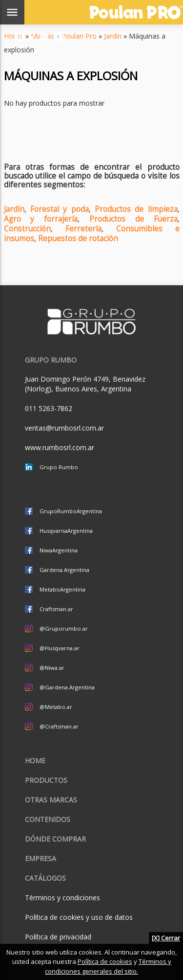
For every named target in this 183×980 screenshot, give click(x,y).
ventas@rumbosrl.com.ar (64, 428)
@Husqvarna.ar (60, 648)
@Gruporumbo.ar (64, 628)
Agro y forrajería (41, 219)
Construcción (27, 229)
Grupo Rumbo (59, 467)
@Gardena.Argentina (67, 687)
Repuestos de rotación (78, 239)
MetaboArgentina (62, 589)
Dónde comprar (55, 839)
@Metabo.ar (56, 707)
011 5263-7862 (49, 408)
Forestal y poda (60, 209)
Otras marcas (51, 800)
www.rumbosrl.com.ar (60, 447)
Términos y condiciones (62, 898)
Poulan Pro (79, 36)
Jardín (113, 36)
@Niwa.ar (52, 668)
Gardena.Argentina (64, 570)
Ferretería (83, 229)
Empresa (41, 858)
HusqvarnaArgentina (66, 531)
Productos (46, 780)
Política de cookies (105, 961)
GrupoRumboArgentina (71, 511)
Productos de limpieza (136, 209)
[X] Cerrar (166, 938)
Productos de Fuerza (133, 219)
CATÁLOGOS (45, 878)
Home (35, 761)
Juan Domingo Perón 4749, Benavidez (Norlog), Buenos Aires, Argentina (85, 384)
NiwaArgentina (59, 550)
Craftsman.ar (56, 609)
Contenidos (48, 819)
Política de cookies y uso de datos (79, 917)
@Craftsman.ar (59, 726)
